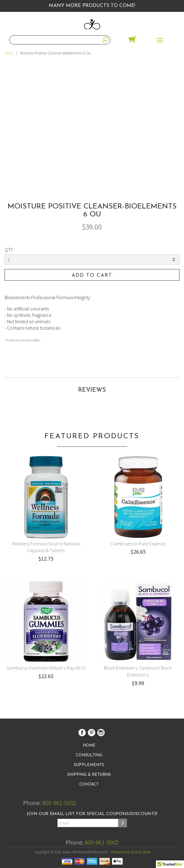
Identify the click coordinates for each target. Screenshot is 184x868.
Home (89, 745)
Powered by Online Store (131, 852)
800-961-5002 (59, 803)
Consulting (89, 755)
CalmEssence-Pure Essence (138, 544)
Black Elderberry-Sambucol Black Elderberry (138, 671)
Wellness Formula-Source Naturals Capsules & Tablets (46, 547)
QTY (9, 250)
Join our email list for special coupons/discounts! (92, 814)
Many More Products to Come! (92, 6)
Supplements (89, 765)
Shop (9, 53)
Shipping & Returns (89, 775)
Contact (89, 784)
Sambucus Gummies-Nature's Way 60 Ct (46, 668)
